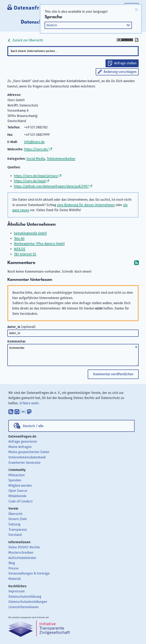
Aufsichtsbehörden (22, 558)
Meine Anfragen (20, 447)
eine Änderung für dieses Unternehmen (86, 205)
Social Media (36, 159)
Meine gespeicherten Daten (29, 452)
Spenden (15, 480)
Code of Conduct (20, 501)
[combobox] (73, 51)
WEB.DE (20, 249)
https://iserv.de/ (36, 149)
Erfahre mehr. (29, 403)
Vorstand (15, 535)
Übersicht (15, 514)
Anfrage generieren (23, 442)
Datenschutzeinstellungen (28, 602)
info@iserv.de (34, 142)
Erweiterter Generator (25, 463)
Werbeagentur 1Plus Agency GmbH (39, 244)
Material (15, 579)
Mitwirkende (17, 496)
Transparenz (18, 530)
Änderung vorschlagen (120, 72)
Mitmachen (17, 475)
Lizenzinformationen (24, 607)
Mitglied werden (20, 486)
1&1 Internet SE (25, 254)
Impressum (17, 591)
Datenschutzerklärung (25, 597)
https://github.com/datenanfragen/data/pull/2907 (51, 186)
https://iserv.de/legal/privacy (36, 176)
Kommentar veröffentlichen (113, 374)
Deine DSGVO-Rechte (24, 547)
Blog (12, 563)
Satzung (14, 524)
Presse (13, 568)
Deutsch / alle (33, 426)
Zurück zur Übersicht (25, 40)
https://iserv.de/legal (30, 181)
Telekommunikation (61, 159)
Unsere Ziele (18, 519)
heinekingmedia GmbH (30, 233)
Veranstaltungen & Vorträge (29, 573)
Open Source (18, 491)
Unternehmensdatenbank (27, 457)
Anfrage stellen (125, 63)
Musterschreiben (21, 553)
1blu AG (19, 239)
